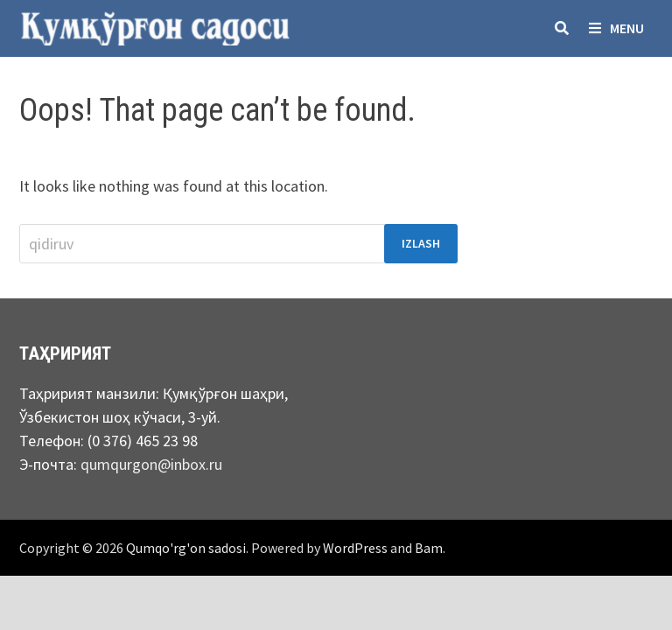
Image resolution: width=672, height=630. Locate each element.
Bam (429, 548)
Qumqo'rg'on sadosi (186, 548)
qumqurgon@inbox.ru (151, 464)
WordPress (355, 548)
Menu (616, 28)
